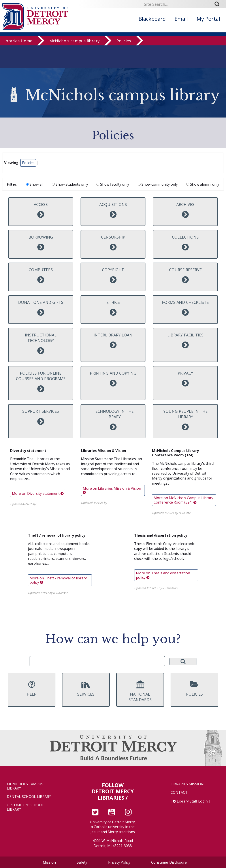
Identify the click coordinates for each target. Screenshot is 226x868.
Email (181, 19)
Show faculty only (113, 184)
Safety (82, 862)
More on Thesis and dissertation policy (163, 575)
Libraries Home (17, 42)
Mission (49, 862)
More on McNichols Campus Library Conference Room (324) (183, 500)
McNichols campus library (74, 42)
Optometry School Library (25, 807)
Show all (35, 184)
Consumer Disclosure (169, 862)
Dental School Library (29, 797)
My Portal (208, 19)
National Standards (140, 691)
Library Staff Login (192, 801)
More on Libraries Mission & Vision (112, 490)
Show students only (70, 184)
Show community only (158, 184)
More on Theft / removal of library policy (58, 580)
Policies (124, 42)
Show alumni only (203, 184)
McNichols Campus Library (25, 786)
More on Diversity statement (38, 493)
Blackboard (152, 19)
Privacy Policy (119, 862)
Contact (179, 792)
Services (86, 689)
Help (32, 689)
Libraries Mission (187, 784)
